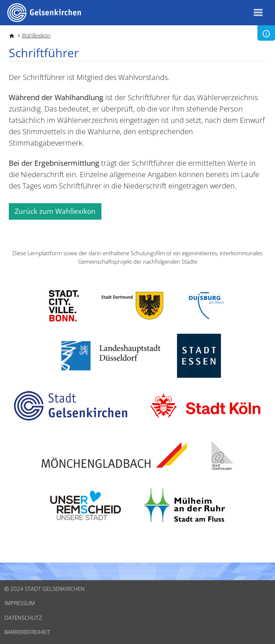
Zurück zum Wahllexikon (55, 211)
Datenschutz (23, 618)
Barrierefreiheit (27, 632)
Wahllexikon (36, 35)
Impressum (20, 603)
